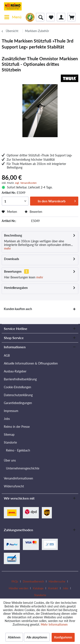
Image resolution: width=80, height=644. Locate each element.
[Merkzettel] (51, 17)
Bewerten (33, 212)
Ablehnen (14, 637)
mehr (7, 248)
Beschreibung (13, 235)
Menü (13, 16)
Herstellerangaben (16, 288)
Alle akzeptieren (37, 637)
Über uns (10, 460)
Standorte (10, 442)
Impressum (11, 411)
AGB (7, 355)
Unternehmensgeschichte (23, 468)
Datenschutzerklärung (18, 395)
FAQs (15, 581)
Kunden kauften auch (18, 309)
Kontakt (53, 588)
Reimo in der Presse (17, 427)
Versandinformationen (18, 478)
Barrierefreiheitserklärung (20, 379)
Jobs (7, 419)
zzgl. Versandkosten (26, 183)
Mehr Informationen (54, 624)
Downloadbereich (33, 581)
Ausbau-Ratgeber (15, 371)
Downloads (12, 259)
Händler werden (18, 588)
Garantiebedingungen (18, 403)
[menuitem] (13, 17)
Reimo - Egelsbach (18, 450)
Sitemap (9, 434)
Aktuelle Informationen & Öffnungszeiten (31, 363)
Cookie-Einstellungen (17, 387)
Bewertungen (13, 271)
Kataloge (38, 588)
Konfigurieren (63, 637)
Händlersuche (57, 581)
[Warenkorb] (71, 17)
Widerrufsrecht (14, 486)
